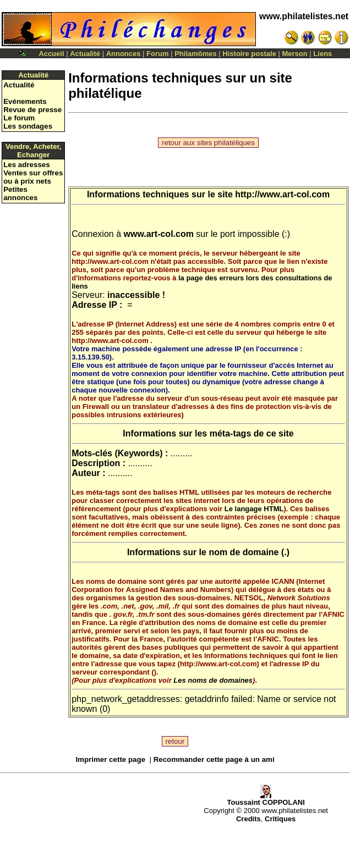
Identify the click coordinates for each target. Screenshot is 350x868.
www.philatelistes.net (304, 16)
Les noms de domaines (213, 680)
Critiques (280, 819)
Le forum (19, 118)
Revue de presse (32, 110)
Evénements (25, 101)
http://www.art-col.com (282, 194)
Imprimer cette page (110, 759)
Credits (248, 819)
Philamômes (196, 54)
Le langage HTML (254, 509)
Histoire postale (249, 54)
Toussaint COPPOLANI (266, 799)
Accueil (51, 54)
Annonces (124, 54)
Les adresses (26, 165)
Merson (295, 54)
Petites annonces (20, 193)
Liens (322, 54)
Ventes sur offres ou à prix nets (33, 177)
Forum (157, 54)
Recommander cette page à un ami (214, 759)
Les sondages (28, 126)
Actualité (85, 54)
